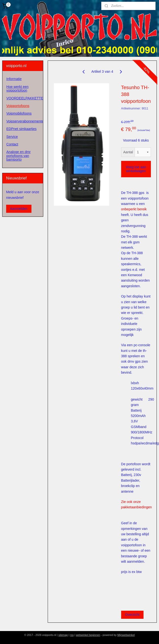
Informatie (14, 79)
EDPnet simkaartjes (22, 129)
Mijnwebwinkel (126, 635)
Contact (12, 144)
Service (12, 137)
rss (72, 635)
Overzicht (132, 614)
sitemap (63, 635)
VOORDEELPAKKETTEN (25, 98)
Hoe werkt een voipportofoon (17, 89)
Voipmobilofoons (19, 113)
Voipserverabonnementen (25, 121)
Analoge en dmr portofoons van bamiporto (19, 156)
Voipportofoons (18, 106)
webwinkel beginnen (88, 635)
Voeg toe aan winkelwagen (136, 169)
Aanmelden (19, 209)
